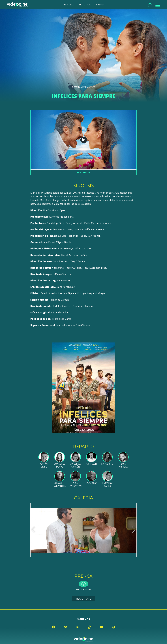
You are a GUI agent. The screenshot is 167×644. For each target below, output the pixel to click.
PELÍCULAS (68, 5)
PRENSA (100, 5)
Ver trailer (83, 172)
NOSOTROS (85, 5)
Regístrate (83, 599)
